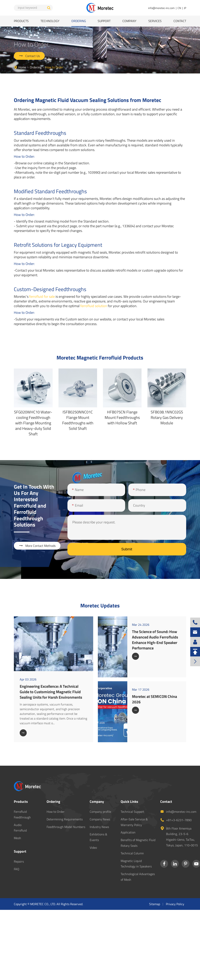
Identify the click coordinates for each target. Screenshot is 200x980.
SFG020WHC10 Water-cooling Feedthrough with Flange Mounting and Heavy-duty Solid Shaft (33, 423)
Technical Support (132, 812)
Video (93, 848)
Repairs (19, 861)
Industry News (99, 827)
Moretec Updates (100, 605)
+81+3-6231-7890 (179, 820)
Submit (127, 549)
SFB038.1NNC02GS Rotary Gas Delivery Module (167, 417)
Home (22, 67)
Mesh (17, 838)
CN (179, 8)
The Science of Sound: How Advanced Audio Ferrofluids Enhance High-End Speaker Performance (155, 640)
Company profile (100, 812)
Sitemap (155, 904)
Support (104, 21)
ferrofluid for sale (42, 296)
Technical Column (132, 853)
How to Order (54, 67)
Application (128, 832)
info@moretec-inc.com (161, 8)
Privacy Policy (175, 904)
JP (185, 8)
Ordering (79, 21)
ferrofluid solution (94, 306)
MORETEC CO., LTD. (43, 904)
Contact (180, 21)
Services (155, 21)
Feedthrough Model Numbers (66, 827)
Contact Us (29, 56)
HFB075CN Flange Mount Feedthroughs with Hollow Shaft (122, 417)
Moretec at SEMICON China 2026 (154, 699)
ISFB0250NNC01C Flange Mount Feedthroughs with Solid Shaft (78, 420)
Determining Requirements (65, 819)
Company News (100, 819)
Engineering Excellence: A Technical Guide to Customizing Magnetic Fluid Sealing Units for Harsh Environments (51, 692)
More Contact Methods (37, 546)
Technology (50, 21)
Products (21, 21)
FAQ (17, 869)
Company (129, 21)
